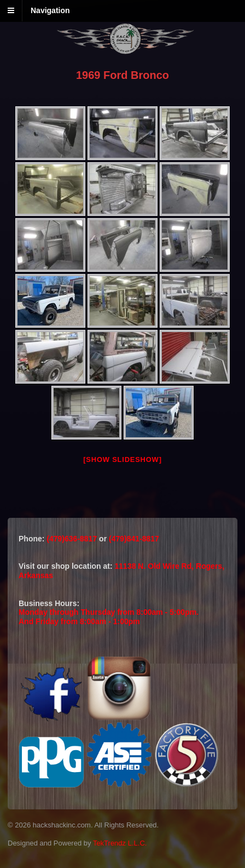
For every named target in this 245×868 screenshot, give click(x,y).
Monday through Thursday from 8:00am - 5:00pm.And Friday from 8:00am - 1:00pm (109, 617)
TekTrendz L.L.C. (120, 843)
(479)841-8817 (134, 539)
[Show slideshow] (122, 459)
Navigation (50, 10)
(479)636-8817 (73, 539)
